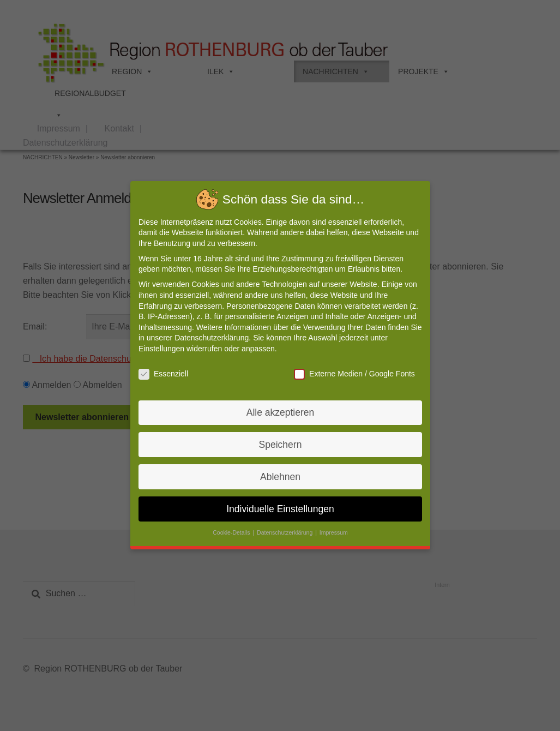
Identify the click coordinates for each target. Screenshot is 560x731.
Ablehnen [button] (280, 474)
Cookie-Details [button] (233, 529)
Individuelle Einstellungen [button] (280, 505)
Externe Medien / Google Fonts (352, 374)
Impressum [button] (332, 529)
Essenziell (167, 374)
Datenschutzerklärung (213, 339)
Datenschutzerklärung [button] (285, 529)
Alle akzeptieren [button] (280, 411)
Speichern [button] (280, 442)
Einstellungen (165, 349)
